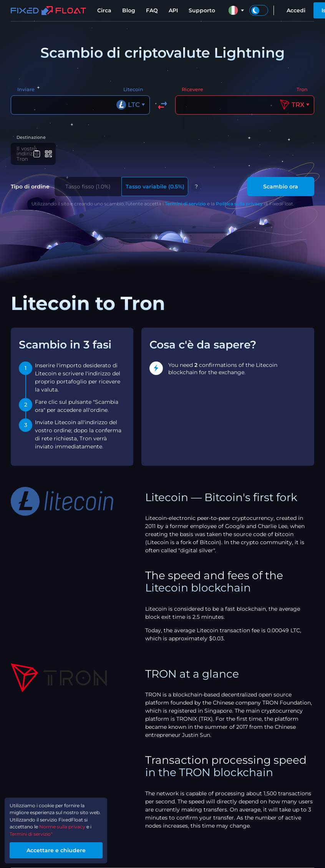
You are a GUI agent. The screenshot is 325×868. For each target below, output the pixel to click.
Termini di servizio (185, 200)
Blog (129, 10)
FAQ (152, 10)
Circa (104, 10)
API (173, 10)
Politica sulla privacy (239, 200)
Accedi (296, 10)
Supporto (202, 10)
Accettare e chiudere (64, 849)
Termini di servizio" (36, 831)
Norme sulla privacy (72, 823)
